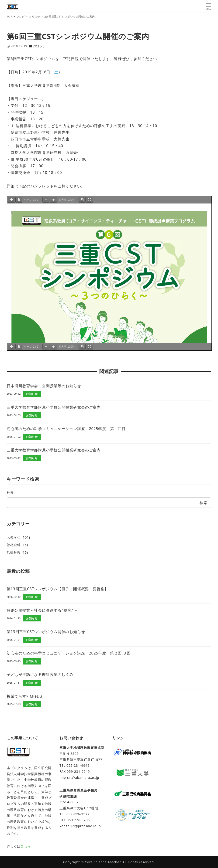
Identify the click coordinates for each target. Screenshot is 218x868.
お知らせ (39, 46)
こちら (26, 846)
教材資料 (14, 545)
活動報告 (14, 552)
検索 (10, 493)
